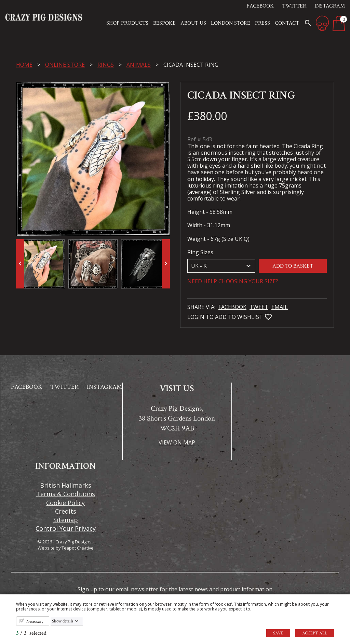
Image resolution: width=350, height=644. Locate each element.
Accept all (315, 633)
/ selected (31, 633)
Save (278, 633)
